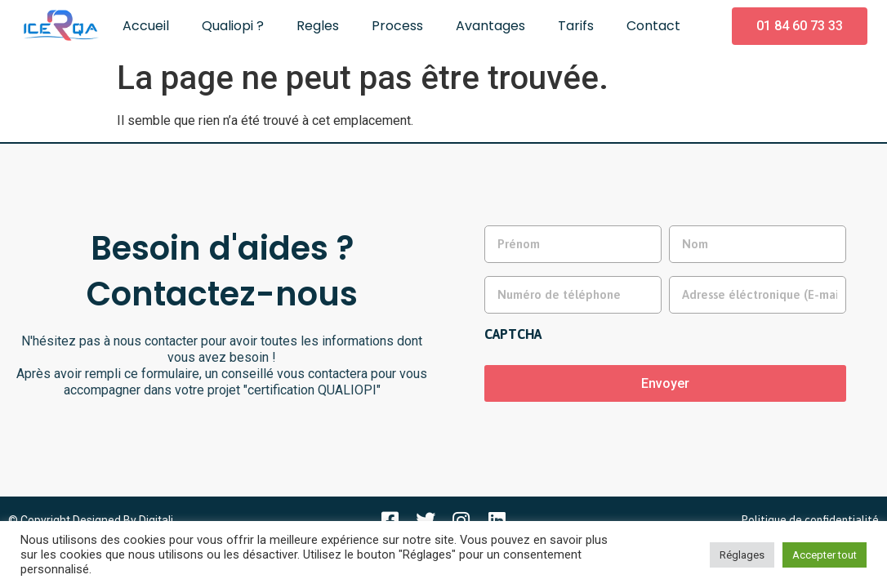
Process (397, 26)
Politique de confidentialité (810, 517)
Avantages (490, 26)
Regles (318, 26)
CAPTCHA (513, 332)
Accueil (146, 26)
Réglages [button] (742, 555)
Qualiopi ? (233, 26)
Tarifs (576, 26)
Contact (653, 26)
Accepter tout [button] (825, 555)
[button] (800, 26)
